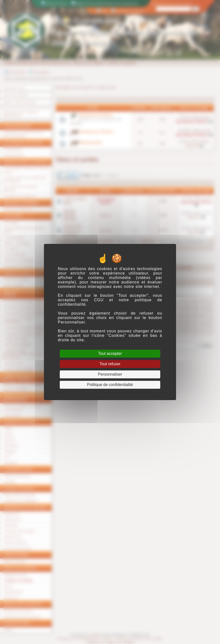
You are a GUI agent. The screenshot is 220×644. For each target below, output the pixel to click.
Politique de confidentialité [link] (110, 385)
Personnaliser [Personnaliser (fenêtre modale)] (110, 374)
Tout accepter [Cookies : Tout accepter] (110, 354)
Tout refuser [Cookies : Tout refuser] (110, 364)
